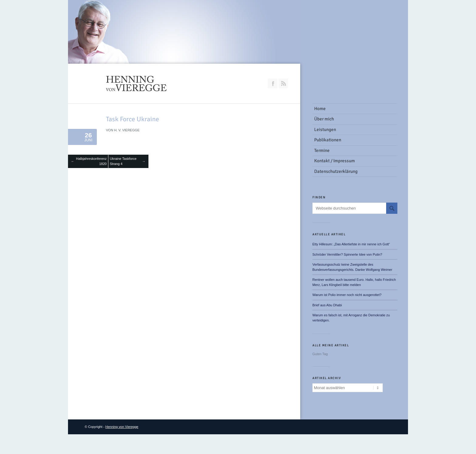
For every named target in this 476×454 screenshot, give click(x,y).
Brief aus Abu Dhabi (327, 305)
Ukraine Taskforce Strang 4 (123, 161)
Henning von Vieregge (122, 427)
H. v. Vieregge (127, 130)
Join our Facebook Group (273, 83)
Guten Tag (320, 354)
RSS (283, 83)
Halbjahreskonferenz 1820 (91, 161)
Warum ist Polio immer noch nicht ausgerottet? (347, 295)
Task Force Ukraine (133, 119)
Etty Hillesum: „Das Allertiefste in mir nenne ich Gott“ (351, 244)
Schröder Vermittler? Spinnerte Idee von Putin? (347, 254)
